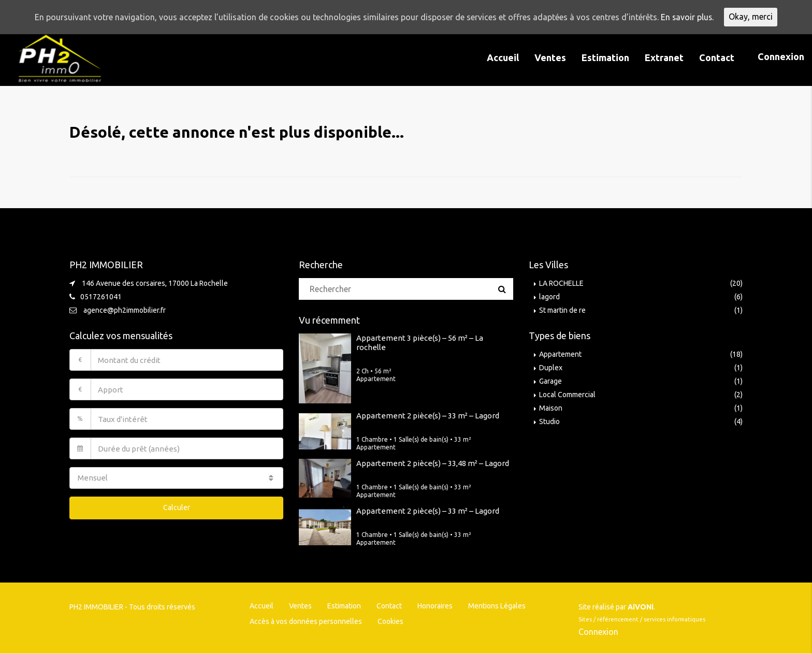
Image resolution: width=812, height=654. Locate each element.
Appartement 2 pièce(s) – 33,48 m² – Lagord (433, 463)
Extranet (664, 57)
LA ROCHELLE (561, 283)
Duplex (551, 368)
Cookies (390, 621)
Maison (551, 408)
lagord (549, 297)
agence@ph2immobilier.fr (125, 310)
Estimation (605, 57)
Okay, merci (751, 17)
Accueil (503, 57)
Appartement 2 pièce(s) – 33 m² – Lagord (428, 416)
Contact (717, 57)
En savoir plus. (687, 17)
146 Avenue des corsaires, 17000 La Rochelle (155, 283)
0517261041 (101, 297)
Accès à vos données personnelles (306, 621)
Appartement (560, 354)
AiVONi (641, 607)
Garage (550, 381)
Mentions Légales (497, 606)
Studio (549, 422)
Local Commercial (567, 395)
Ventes (550, 57)
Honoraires (435, 606)
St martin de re (562, 310)
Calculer (177, 507)
